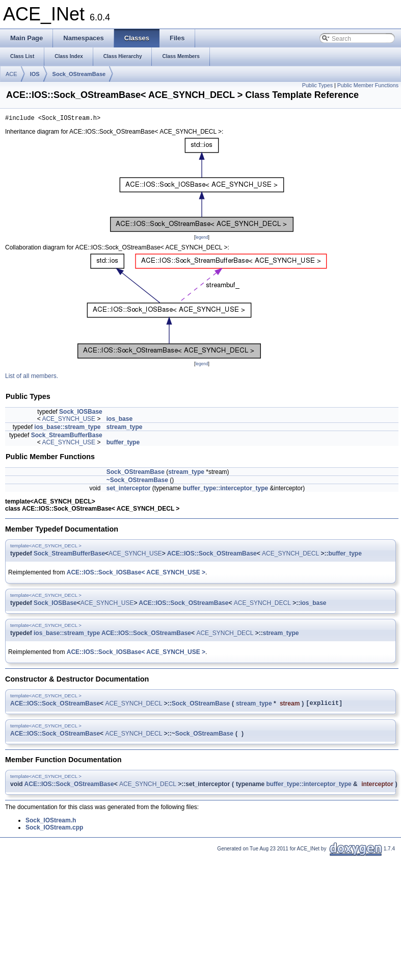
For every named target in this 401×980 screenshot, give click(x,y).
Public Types (317, 85)
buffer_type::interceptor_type (225, 490)
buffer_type (123, 444)
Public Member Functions (368, 85)
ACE (11, 74)
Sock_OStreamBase (79, 74)
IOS (35, 74)
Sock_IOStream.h (51, 823)
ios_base (119, 420)
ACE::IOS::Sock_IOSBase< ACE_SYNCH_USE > (136, 574)
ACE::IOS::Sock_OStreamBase (212, 555)
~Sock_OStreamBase (137, 482)
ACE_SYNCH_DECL (290, 555)
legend (202, 239)
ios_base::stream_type (67, 429)
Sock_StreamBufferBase (67, 437)
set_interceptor (129, 490)
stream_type (125, 429)
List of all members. (32, 378)
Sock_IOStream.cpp (54, 831)
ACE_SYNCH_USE (69, 420)
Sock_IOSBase (81, 413)
